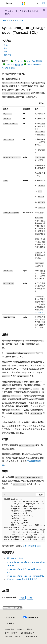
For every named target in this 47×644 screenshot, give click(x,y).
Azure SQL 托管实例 (14, 65)
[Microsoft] (24, 3)
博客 (29, 629)
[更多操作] (43, 20)
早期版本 (21, 629)
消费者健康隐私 (26, 633)
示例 (6, 52)
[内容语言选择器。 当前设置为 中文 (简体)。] (12, 618)
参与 (7, 633)
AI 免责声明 (10, 629)
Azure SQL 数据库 (34, 61)
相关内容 (8, 55)
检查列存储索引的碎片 (33, 546)
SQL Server (19, 20)
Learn (4, 20)
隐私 (13, 633)
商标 (17, 636)
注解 (6, 45)
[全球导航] (3, 3)
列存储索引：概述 (15, 558)
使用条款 (9, 636)
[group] (23, 218)
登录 (43, 3)
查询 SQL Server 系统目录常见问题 (22, 579)
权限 (6, 48)
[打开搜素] (38, 3)
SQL (11, 20)
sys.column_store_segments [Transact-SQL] (26, 576)
